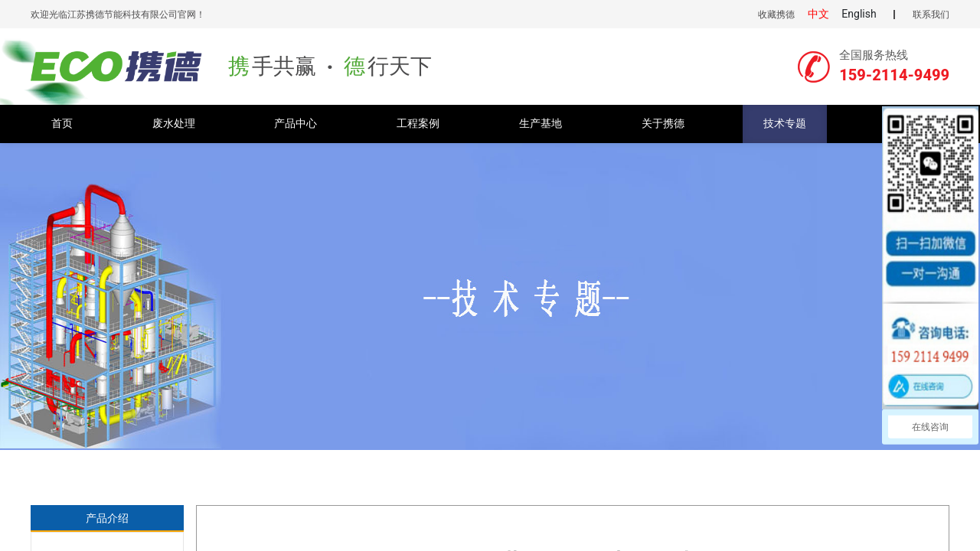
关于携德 (663, 124)
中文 (818, 14)
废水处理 (174, 124)
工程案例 (418, 124)
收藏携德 (776, 15)
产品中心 (296, 124)
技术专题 (785, 124)
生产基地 (541, 124)
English (859, 14)
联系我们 (931, 15)
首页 (62, 124)
